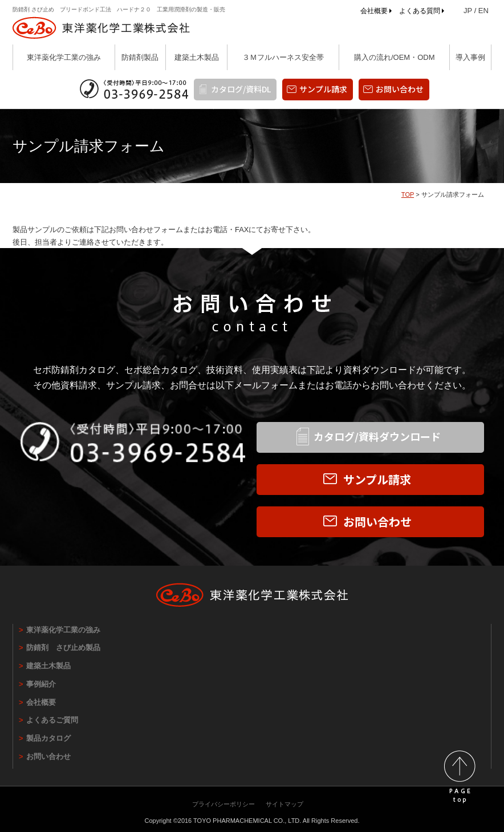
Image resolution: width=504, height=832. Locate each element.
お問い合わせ (400, 89)
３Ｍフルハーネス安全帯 (283, 57)
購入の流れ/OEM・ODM (395, 57)
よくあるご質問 (52, 720)
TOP (408, 194)
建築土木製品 (197, 57)
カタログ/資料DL (241, 89)
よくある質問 (420, 11)
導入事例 (470, 57)
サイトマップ (284, 804)
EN (483, 11)
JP (468, 11)
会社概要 (374, 11)
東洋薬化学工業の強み (64, 57)
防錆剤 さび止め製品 (63, 648)
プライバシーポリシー (223, 804)
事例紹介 (41, 684)
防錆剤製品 (140, 57)
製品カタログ (48, 738)
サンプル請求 (323, 89)
